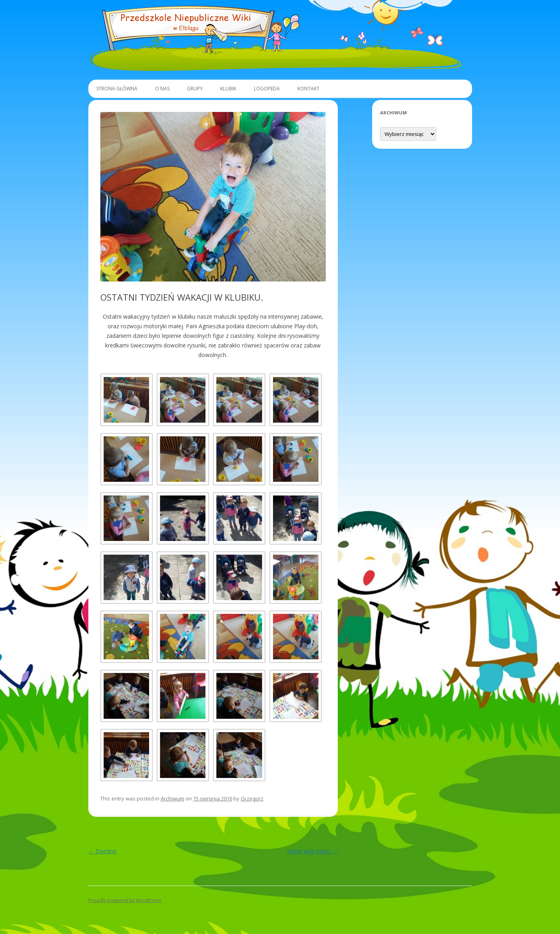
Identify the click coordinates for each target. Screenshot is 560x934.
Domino (103, 851)
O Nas (162, 89)
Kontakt (308, 89)
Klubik (228, 89)
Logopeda (267, 89)
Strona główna (117, 89)
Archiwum (172, 798)
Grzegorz (252, 798)
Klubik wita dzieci (312, 851)
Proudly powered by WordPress (125, 900)
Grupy (195, 89)
